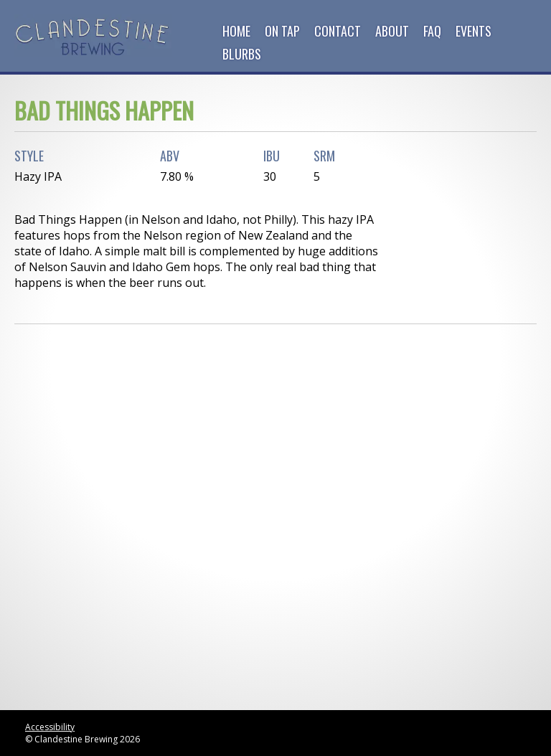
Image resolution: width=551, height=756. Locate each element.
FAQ (432, 31)
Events (474, 31)
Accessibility (50, 727)
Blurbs (242, 54)
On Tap (282, 31)
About (392, 31)
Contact (338, 31)
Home (236, 31)
